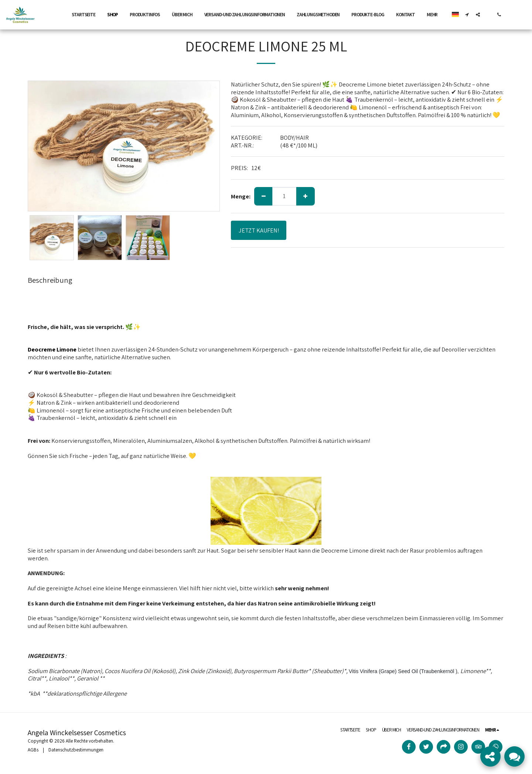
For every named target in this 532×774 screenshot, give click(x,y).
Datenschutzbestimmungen (76, 750)
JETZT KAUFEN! (259, 230)
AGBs (33, 750)
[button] (467, 15)
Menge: (241, 196)
